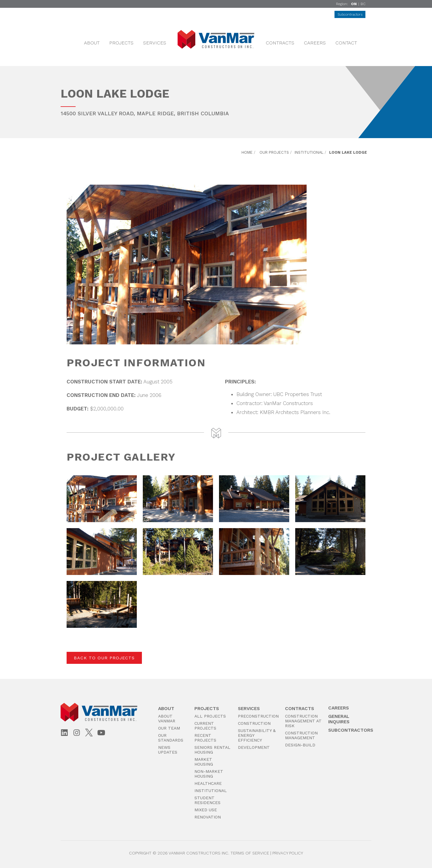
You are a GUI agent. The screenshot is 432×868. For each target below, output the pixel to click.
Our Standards (171, 738)
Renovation (208, 817)
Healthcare (208, 783)
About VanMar (167, 718)
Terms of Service (250, 853)
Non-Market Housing (209, 774)
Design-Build (300, 745)
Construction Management (301, 735)
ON (354, 4)
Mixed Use (206, 810)
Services (155, 43)
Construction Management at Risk (303, 721)
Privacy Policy (288, 853)
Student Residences (207, 800)
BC (363, 4)
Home (247, 152)
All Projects (210, 716)
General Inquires (339, 719)
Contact (346, 43)
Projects (121, 43)
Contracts (280, 43)
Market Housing (204, 762)
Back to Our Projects (104, 658)
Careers (315, 43)
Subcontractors (350, 14)
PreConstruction (258, 716)
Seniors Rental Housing (212, 750)
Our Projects (274, 152)
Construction (254, 723)
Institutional (309, 152)
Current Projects (205, 726)
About (92, 43)
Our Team (169, 728)
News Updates (168, 750)
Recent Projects (205, 738)
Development (254, 747)
